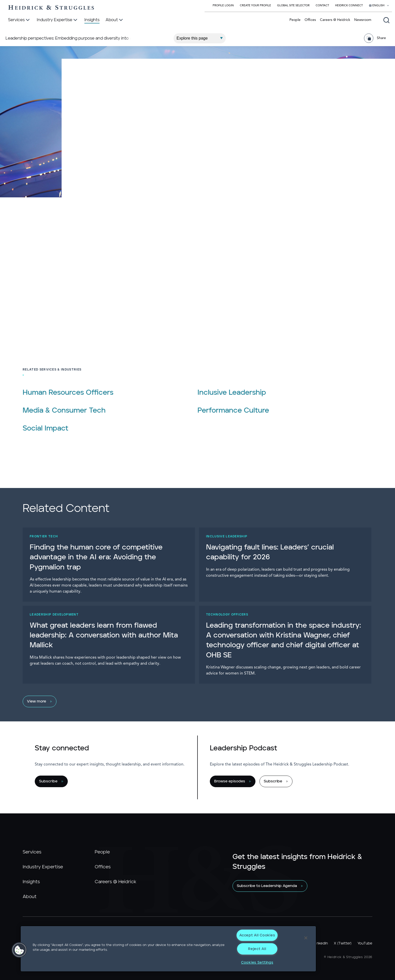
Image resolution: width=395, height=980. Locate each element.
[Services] (19, 20)
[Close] (306, 938)
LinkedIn (321, 943)
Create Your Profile (255, 6)
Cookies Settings (257, 962)
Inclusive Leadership (232, 393)
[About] (115, 20)
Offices (310, 20)
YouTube (365, 943)
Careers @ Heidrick (335, 20)
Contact (322, 6)
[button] (19, 950)
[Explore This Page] (200, 35)
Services (32, 852)
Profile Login (223, 6)
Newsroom (363, 20)
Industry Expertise (43, 867)
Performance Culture (233, 411)
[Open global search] (386, 20)
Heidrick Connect (349, 6)
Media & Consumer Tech (64, 411)
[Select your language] (379, 6)
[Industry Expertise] (58, 20)
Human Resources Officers (68, 393)
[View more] (195, 701)
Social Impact (45, 428)
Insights (31, 882)
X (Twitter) (343, 943)
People (295, 20)
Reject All (257, 949)
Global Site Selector (293, 6)
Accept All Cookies (257, 935)
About (30, 897)
